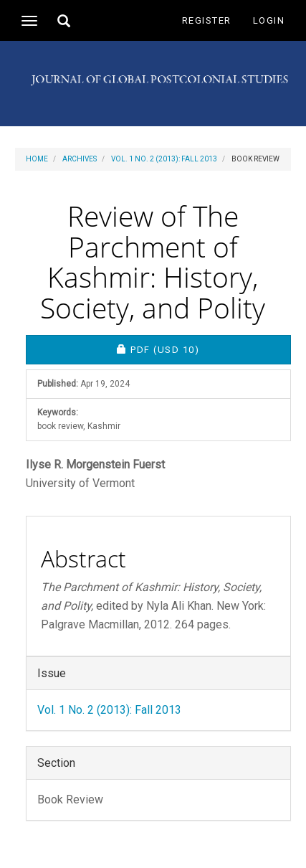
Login (269, 20)
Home (37, 159)
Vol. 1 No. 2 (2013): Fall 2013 (164, 159)
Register (207, 20)
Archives (80, 159)
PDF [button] (204, 349)
